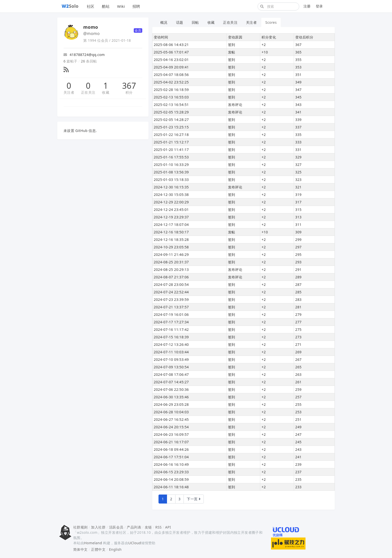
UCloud (135, 543)
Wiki (121, 6)
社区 (91, 6)
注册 (307, 6)
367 (129, 86)
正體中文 (98, 549)
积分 (129, 92)
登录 (319, 6)
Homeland (93, 543)
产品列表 (134, 527)
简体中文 (80, 549)
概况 (164, 22)
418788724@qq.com (84, 55)
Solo (70, 6)
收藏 (106, 92)
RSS (158, 527)
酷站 (106, 6)
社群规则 (80, 527)
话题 (180, 22)
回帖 (195, 22)
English (115, 549)
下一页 (194, 499)
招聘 (136, 6)
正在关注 (88, 92)
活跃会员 (116, 527)
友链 (148, 527)
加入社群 (98, 527)
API (168, 527)
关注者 (69, 92)
